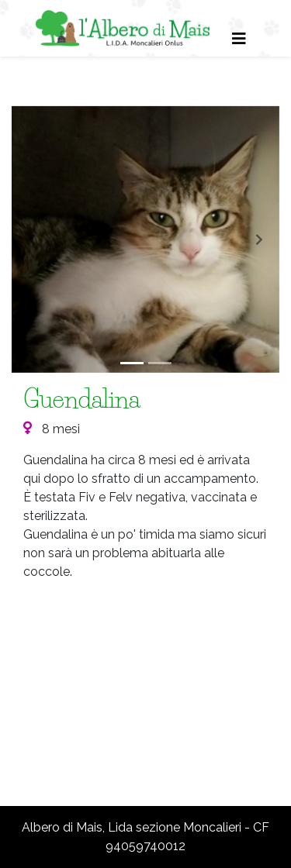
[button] (32, 239)
